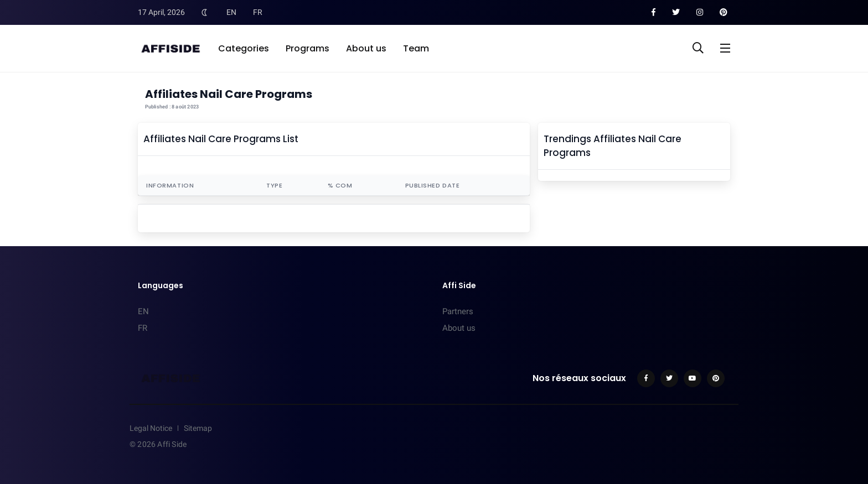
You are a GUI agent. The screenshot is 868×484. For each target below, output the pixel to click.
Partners (458, 311)
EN (231, 12)
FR (258, 12)
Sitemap (198, 428)
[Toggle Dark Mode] (204, 12)
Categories (244, 48)
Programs (308, 48)
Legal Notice (151, 428)
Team (416, 48)
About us (366, 48)
